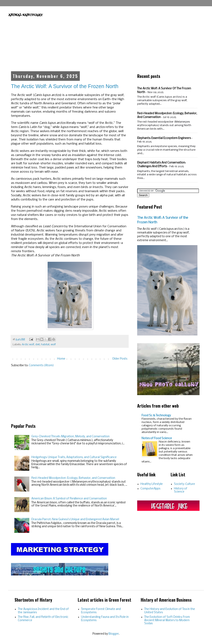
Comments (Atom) (41, 366)
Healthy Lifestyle (152, 484)
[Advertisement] (106, 43)
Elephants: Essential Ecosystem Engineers (164, 138)
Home (61, 359)
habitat (45, 345)
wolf (53, 345)
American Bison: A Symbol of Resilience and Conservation (69, 499)
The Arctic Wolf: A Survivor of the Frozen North (65, 86)
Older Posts (120, 359)
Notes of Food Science (157, 438)
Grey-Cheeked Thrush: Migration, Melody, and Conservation (70, 437)
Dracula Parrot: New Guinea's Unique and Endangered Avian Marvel (75, 519)
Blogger (114, 634)
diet (38, 345)
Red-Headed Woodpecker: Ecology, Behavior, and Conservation (73, 478)
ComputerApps (150, 489)
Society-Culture (184, 484)
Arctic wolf (28, 345)
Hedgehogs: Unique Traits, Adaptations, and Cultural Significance (74, 457)
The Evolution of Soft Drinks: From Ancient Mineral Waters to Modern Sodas (167, 620)
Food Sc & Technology (156, 416)
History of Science (181, 490)
